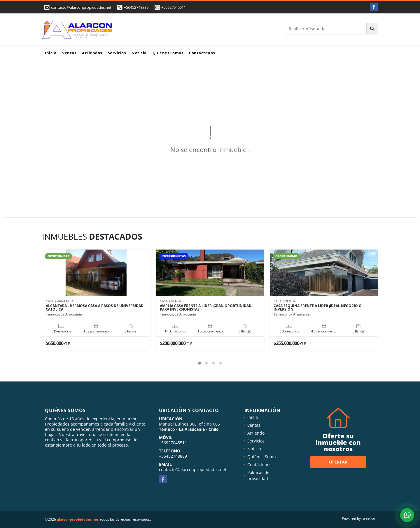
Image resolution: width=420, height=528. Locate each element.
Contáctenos (202, 53)
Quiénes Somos (168, 53)
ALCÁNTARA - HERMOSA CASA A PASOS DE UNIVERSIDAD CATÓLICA (95, 308)
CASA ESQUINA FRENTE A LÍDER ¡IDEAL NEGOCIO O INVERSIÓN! (318, 308)
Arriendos (92, 53)
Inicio (51, 53)
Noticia (139, 53)
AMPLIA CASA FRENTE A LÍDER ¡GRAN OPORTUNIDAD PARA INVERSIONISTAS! (206, 308)
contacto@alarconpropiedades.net (193, 469)
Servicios (117, 53)
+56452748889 (136, 7)
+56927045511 (174, 7)
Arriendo (256, 433)
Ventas (69, 53)
